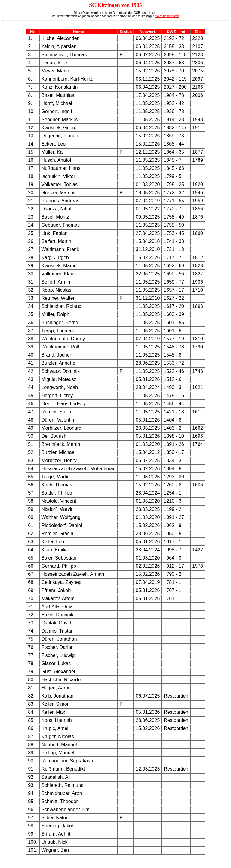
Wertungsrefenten (167, 16)
